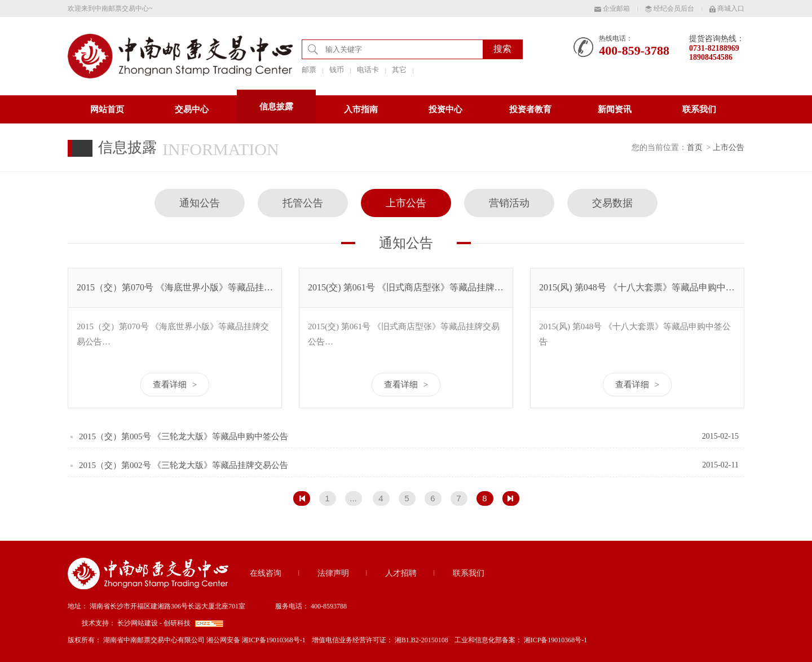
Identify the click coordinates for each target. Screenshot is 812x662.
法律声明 (333, 573)
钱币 (337, 70)
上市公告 (729, 147)
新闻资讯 (615, 109)
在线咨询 (266, 573)
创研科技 (177, 623)
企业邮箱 (612, 8)
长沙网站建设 (138, 623)
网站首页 (107, 109)
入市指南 (361, 109)
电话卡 (368, 70)
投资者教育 (530, 109)
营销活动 (509, 203)
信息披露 (276, 107)
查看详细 (175, 385)
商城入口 (727, 8)
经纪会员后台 (670, 8)
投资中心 (445, 109)
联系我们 (699, 109)
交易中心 (192, 109)
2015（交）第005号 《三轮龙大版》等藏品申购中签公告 (184, 436)
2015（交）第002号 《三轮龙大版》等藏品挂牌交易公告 (184, 465)
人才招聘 (401, 573)
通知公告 (200, 203)
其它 (399, 70)
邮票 (309, 70)
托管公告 (303, 203)
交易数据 (612, 203)
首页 (695, 147)
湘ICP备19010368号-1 (556, 640)
